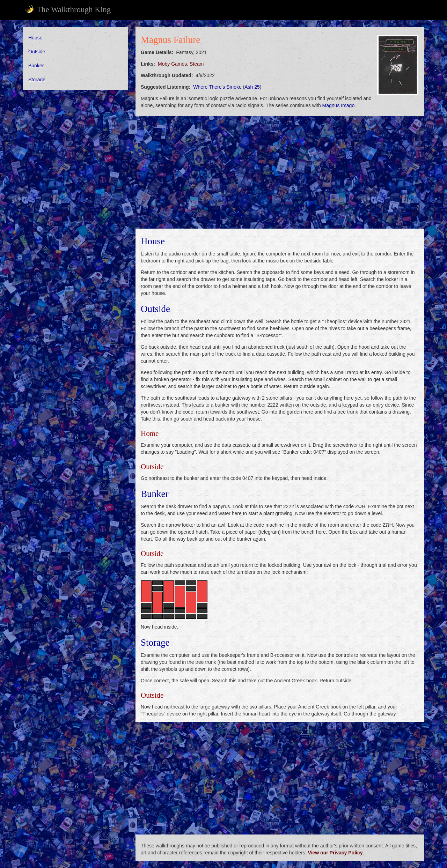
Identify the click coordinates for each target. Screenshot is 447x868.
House (35, 38)
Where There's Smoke (217, 87)
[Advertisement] (75, 202)
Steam (197, 64)
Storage (37, 80)
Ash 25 (252, 87)
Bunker (36, 66)
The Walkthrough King (68, 9)
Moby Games (172, 64)
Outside (37, 52)
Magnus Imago (339, 105)
